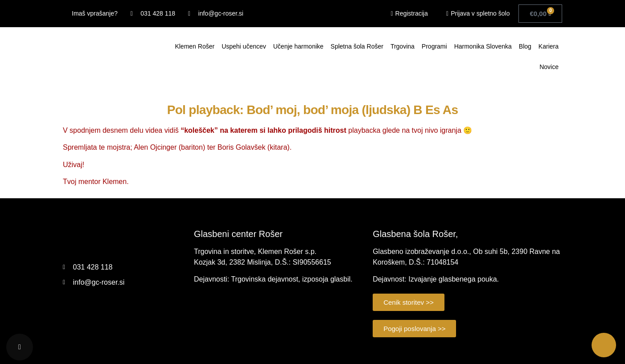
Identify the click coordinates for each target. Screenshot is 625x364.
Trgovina (403, 46)
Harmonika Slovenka (483, 46)
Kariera (549, 46)
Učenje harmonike (298, 46)
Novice (549, 67)
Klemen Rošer (195, 46)
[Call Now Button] (604, 345)
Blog (525, 46)
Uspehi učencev (244, 46)
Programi (434, 46)
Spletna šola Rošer (357, 46)
